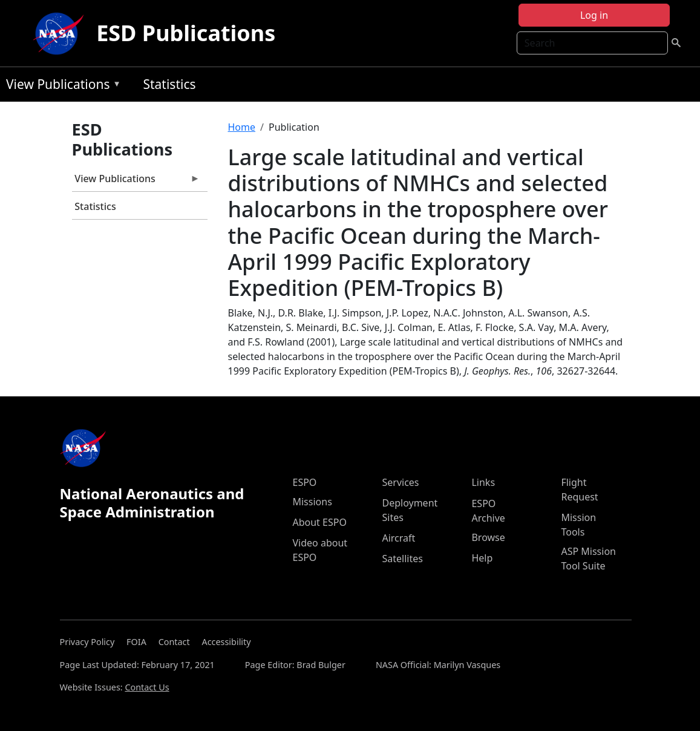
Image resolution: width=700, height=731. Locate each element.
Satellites (402, 559)
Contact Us (147, 687)
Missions (312, 502)
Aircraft (398, 538)
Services (400, 482)
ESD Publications (186, 33)
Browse (488, 537)
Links (483, 482)
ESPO (304, 482)
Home (242, 127)
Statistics (169, 84)
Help (482, 558)
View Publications (61, 86)
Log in (594, 15)
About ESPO (319, 522)
